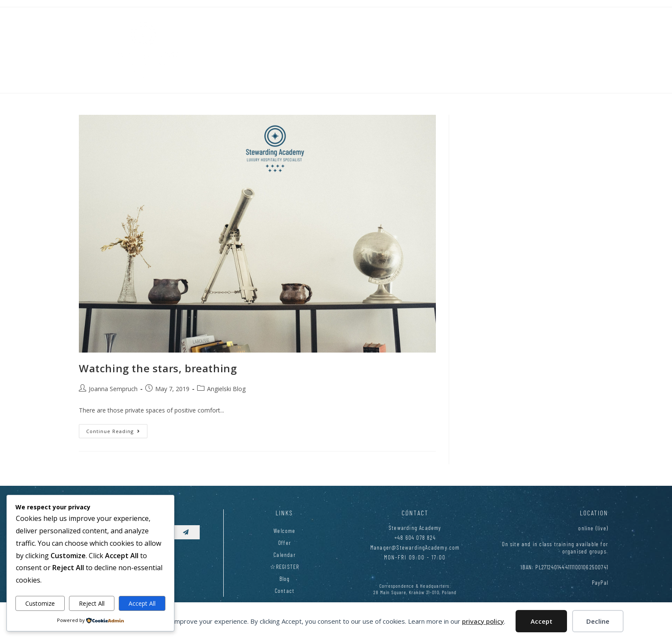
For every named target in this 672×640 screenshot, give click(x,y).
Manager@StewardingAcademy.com (415, 547)
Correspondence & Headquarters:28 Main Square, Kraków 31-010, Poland (415, 589)
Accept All (142, 603)
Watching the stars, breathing (158, 368)
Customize (40, 603)
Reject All (92, 603)
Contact (285, 591)
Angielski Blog (226, 389)
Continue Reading (117, 429)
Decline (598, 621)
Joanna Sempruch (113, 389)
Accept (541, 621)
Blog (285, 579)
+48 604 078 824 (415, 537)
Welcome (284, 531)
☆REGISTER (285, 567)
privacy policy (483, 621)
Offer (285, 543)
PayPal (600, 582)
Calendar (285, 555)
